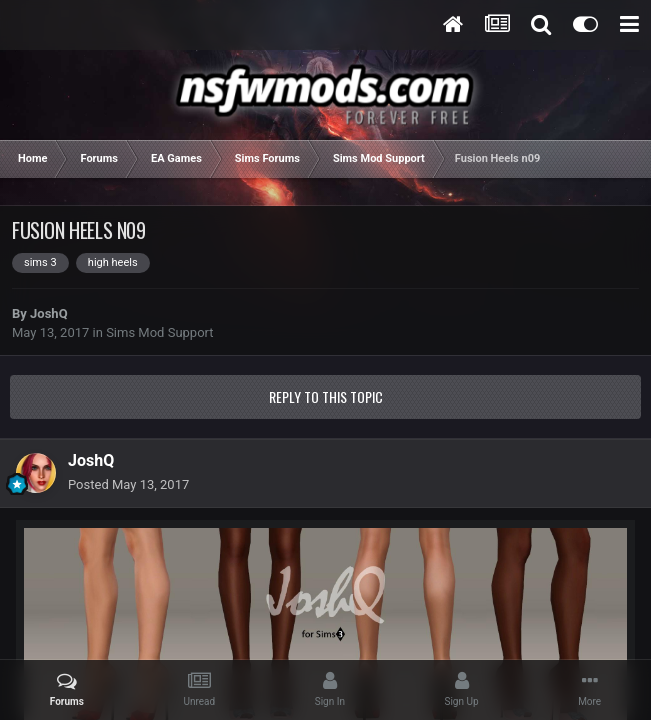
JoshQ (49, 313)
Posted (128, 484)
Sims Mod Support (159, 332)
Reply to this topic (326, 396)
